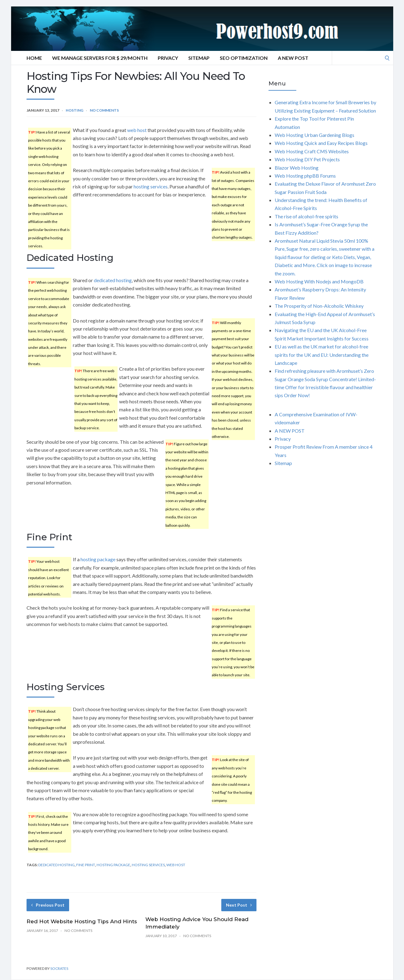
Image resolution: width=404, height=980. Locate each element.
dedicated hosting (113, 280)
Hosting (75, 110)
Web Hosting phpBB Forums (305, 176)
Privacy (168, 58)
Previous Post (48, 905)
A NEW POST (293, 58)
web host (137, 130)
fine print (86, 865)
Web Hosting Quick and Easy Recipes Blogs (321, 143)
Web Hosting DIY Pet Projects (307, 159)
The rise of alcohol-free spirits (306, 216)
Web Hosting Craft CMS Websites (312, 151)
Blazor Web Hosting (297, 168)
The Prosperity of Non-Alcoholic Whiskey (319, 306)
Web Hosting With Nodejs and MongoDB (319, 281)
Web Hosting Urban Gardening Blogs (314, 135)
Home (34, 58)
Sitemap (199, 58)
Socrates (59, 968)
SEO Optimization (244, 58)
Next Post (239, 905)
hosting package (98, 559)
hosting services (151, 186)
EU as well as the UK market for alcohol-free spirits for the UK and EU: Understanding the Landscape (322, 355)
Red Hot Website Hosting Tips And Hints (82, 921)
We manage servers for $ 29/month (100, 58)
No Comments (104, 110)
